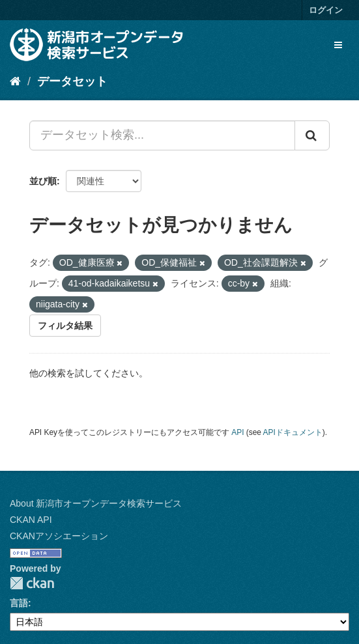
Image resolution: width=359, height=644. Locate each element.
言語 (19, 603)
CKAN (32, 583)
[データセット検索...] (162, 135)
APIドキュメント (293, 432)
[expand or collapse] (338, 45)
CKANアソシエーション (59, 536)
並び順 (43, 181)
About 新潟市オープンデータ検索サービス (96, 503)
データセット (72, 81)
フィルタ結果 (65, 326)
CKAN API (31, 520)
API (237, 432)
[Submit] (312, 135)
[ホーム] (15, 81)
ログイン (326, 10)
